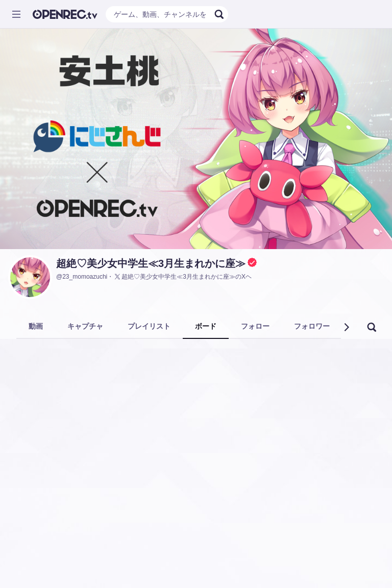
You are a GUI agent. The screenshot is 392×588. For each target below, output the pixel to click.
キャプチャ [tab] (85, 326)
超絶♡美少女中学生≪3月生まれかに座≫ (151, 263)
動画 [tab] (36, 326)
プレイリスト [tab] (149, 326)
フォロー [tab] (255, 326)
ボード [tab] (206, 326)
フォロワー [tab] (312, 326)
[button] (346, 327)
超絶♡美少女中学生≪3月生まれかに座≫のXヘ (182, 277)
